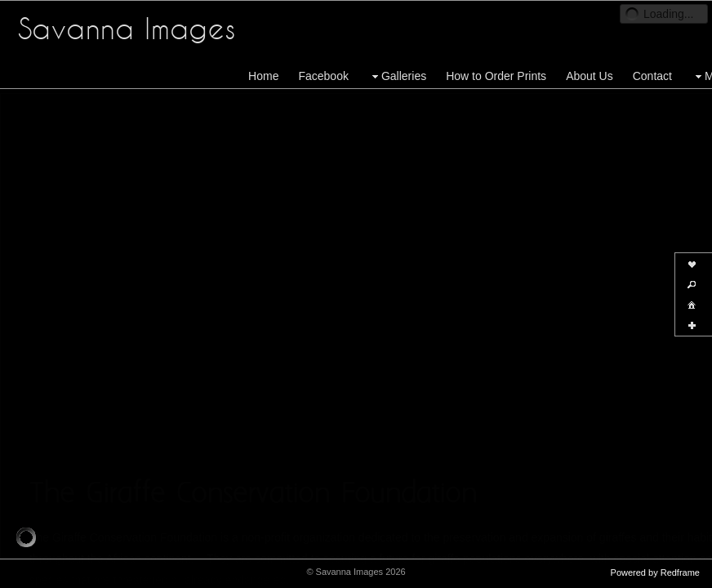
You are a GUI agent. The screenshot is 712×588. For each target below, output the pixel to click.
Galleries (397, 76)
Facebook (323, 76)
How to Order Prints (496, 76)
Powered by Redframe (655, 572)
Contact (652, 76)
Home (263, 76)
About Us (590, 76)
